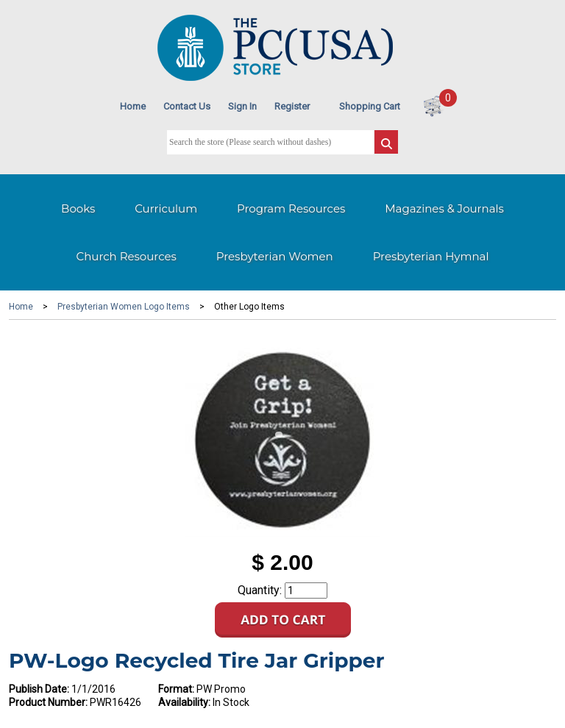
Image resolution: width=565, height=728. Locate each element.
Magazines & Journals (444, 208)
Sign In (242, 106)
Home (133, 106)
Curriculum (166, 208)
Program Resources (291, 208)
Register (292, 106)
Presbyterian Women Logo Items (124, 307)
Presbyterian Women (275, 256)
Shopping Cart (370, 106)
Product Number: (48, 702)
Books (78, 208)
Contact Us (187, 106)
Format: (176, 689)
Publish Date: (39, 689)
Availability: (184, 702)
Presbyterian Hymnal (431, 256)
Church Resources (127, 256)
